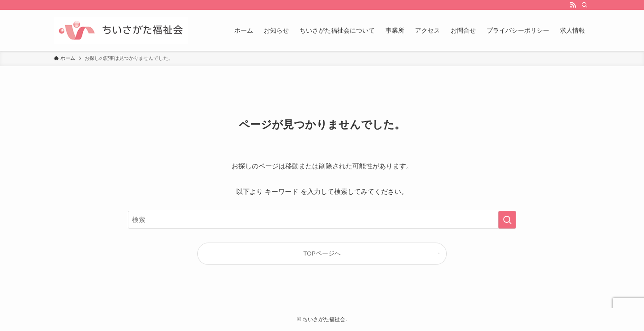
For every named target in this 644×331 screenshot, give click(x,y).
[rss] (573, 5)
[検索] (585, 5)
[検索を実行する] (507, 220)
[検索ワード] (322, 220)
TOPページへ (322, 253)
